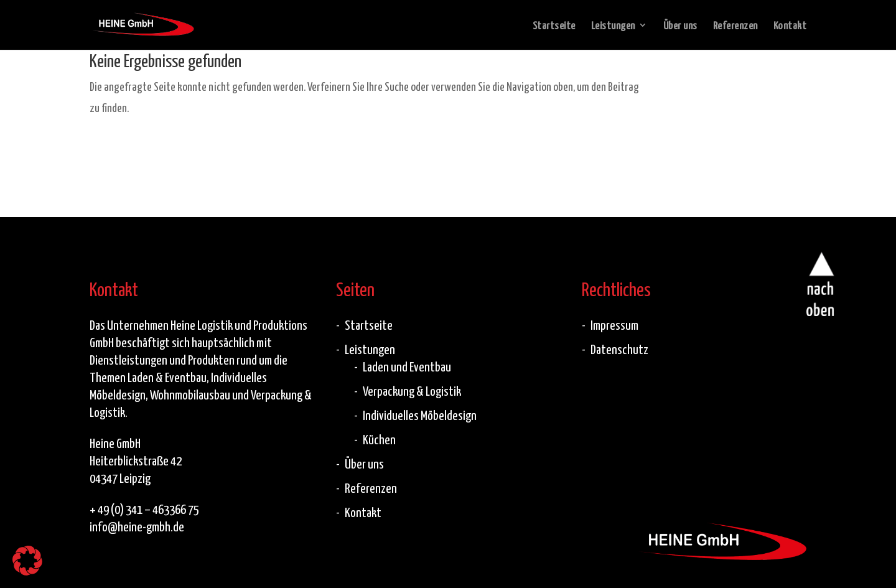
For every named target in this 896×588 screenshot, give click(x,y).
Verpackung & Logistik (412, 390)
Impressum (614, 324)
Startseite (554, 26)
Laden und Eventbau (407, 366)
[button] (27, 561)
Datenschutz (619, 348)
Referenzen (735, 26)
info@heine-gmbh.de (137, 526)
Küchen (379, 439)
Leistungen (613, 26)
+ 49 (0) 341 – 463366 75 (144, 508)
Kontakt (790, 26)
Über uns (680, 26)
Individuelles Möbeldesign (420, 414)
